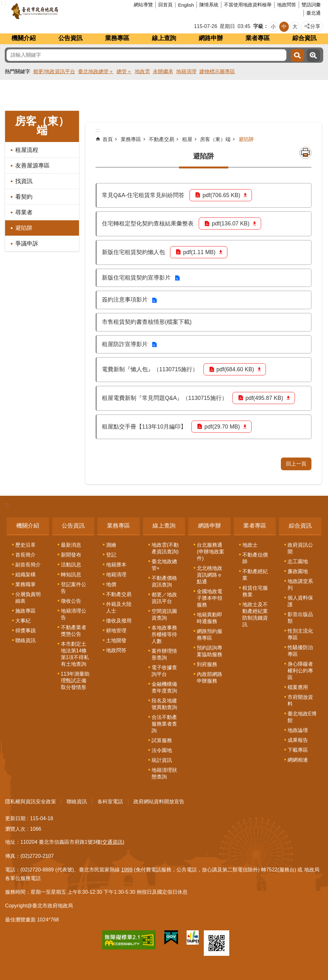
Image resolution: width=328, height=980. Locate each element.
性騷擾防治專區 (300, 651)
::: (7, 505)
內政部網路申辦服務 (210, 678)
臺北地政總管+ (164, 565)
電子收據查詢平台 (164, 671)
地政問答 (287, 5)
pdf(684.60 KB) (235, 369)
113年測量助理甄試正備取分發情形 (75, 681)
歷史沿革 (25, 545)
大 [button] (295, 27)
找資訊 (24, 181)
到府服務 (207, 664)
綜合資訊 (304, 38)
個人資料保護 (300, 601)
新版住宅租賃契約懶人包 (133, 252)
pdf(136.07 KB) (231, 224)
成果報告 (298, 740)
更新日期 (15, 818)
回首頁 (165, 5)
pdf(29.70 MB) (222, 427)
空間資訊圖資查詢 (164, 614)
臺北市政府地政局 (59, 11)
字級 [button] (258, 26)
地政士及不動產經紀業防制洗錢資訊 (255, 614)
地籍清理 (186, 71)
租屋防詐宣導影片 (125, 344)
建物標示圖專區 (217, 71)
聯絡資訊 (25, 640)
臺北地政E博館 (302, 717)
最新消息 (71, 545)
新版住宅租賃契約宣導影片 (136, 278)
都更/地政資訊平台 (54, 71)
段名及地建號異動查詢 (164, 704)
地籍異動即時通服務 (210, 618)
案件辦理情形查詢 (164, 654)
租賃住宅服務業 (255, 591)
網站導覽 (143, 5)
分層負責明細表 (28, 598)
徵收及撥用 (119, 621)
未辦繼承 (163, 71)
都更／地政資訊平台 (164, 598)
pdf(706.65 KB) (221, 195)
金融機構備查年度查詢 (164, 687)
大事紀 (23, 621)
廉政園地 (298, 571)
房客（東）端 (42, 126)
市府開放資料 (300, 700)
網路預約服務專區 (210, 635)
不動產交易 (161, 139)
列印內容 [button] (305, 153)
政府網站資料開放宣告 (159, 802)
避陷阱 (24, 228)
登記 (111, 555)
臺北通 (314, 13)
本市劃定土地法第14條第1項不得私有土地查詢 (75, 654)
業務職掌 (25, 584)
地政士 (250, 545)
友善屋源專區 (32, 166)
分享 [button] (315, 26)
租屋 (187, 139)
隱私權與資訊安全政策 (31, 802)
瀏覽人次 (15, 829)
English (186, 5)
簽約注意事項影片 (125, 300)
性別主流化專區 (300, 634)
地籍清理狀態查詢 (164, 773)
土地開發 (116, 640)
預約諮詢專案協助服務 (210, 651)
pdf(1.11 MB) (199, 252)
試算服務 (162, 740)
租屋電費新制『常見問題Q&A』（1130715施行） (165, 398)
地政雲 (142, 71)
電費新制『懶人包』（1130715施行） (150, 369)
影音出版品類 (300, 618)
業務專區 (117, 38)
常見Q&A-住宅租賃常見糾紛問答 (143, 195)
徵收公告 (71, 601)
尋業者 (24, 212)
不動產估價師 (255, 558)
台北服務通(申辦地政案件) (210, 552)
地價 (111, 584)
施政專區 (25, 611)
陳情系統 (209, 5)
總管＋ (124, 71)
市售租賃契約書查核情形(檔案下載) (147, 322)
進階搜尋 (313, 55)
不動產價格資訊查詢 (164, 581)
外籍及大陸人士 (119, 607)
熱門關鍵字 (18, 71)
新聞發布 (71, 555)
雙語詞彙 (311, 5)
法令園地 (162, 750)
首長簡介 (25, 555)
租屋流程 (27, 150)
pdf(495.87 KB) (264, 398)
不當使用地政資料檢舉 (248, 5)
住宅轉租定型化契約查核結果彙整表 (148, 224)
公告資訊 (70, 38)
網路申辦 (211, 38)
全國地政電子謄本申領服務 (210, 598)
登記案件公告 (74, 588)
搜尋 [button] (297, 55)
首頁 (108, 139)
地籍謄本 (116, 565)
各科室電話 (110, 802)
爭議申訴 (27, 244)
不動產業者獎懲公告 (74, 631)
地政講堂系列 (300, 585)
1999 (127, 870)
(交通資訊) (113, 842)
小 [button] (273, 27)
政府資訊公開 (300, 548)
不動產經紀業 (255, 575)
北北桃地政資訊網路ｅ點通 (210, 575)
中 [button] (284, 27)
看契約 (24, 197)
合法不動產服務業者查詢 (164, 724)
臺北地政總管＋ (96, 71)
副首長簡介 (28, 565)
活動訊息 (71, 565)
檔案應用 (298, 687)
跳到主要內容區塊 (3, 3)
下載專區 (298, 750)
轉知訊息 (71, 575)
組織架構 (25, 575)
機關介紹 (24, 38)
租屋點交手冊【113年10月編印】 (144, 427)
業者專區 (258, 38)
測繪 (111, 545)
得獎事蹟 (25, 631)
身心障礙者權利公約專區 (300, 671)
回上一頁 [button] (296, 464)
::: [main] (98, 130)
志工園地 (298, 561)
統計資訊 (162, 760)
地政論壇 (298, 730)
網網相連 (298, 760)
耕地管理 (116, 631)
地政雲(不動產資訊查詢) (165, 548)
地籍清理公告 (74, 614)
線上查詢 (164, 38)
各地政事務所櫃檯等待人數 (164, 634)
